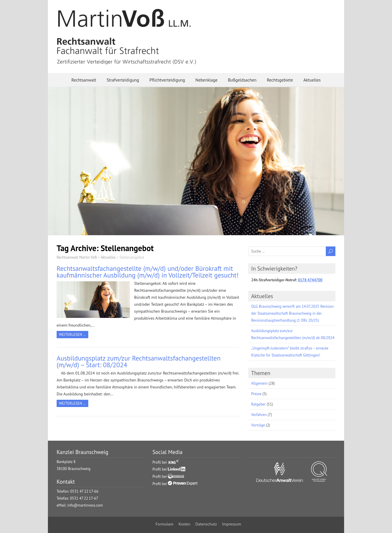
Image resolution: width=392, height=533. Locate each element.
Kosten (185, 524)
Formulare (164, 524)
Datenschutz (206, 524)
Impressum (232, 524)
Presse (256, 394)
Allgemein (259, 383)
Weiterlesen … (72, 335)
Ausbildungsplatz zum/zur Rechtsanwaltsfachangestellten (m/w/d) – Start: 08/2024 (139, 361)
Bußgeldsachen (242, 80)
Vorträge (258, 425)
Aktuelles (312, 80)
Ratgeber (258, 404)
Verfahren (259, 415)
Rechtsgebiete (280, 80)
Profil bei (166, 462)
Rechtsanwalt (84, 80)
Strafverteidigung (123, 80)
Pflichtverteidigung (167, 80)
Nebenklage (206, 80)
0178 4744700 (310, 280)
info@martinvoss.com (85, 505)
